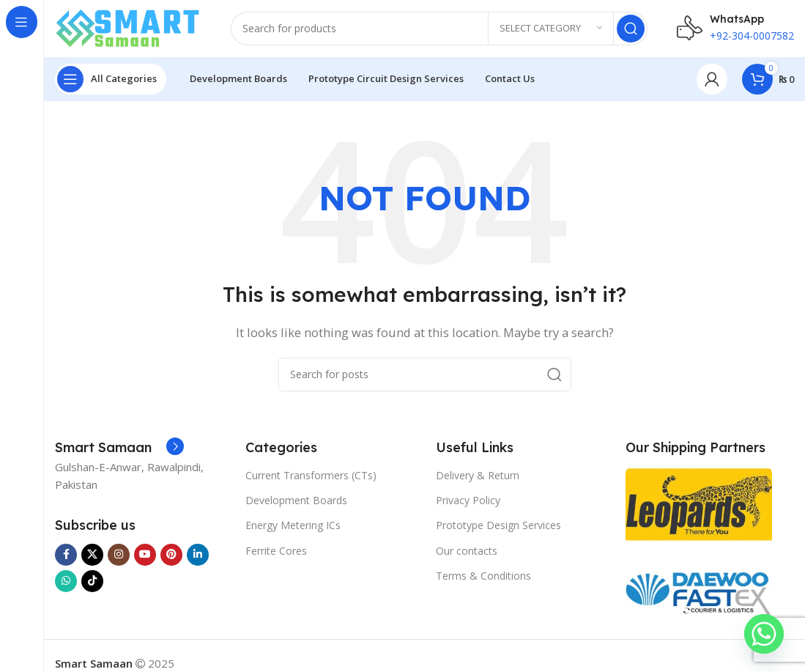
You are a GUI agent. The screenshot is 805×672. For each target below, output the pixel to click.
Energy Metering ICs (293, 527)
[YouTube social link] (145, 556)
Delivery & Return (478, 477)
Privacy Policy (468, 502)
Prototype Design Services (498, 527)
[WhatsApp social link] (66, 583)
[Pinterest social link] (171, 556)
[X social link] (92, 556)
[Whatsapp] (764, 634)
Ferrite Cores (276, 552)
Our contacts (467, 552)
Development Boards (296, 502)
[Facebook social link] (66, 556)
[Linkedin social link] (198, 556)
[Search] (439, 29)
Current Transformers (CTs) (311, 477)
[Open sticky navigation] (111, 81)
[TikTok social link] (92, 583)
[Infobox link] (119, 450)
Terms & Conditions (483, 577)
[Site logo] (128, 28)
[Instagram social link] (119, 556)
